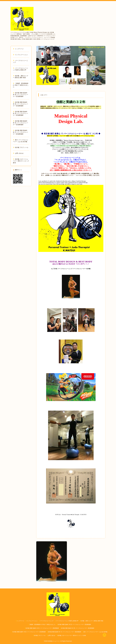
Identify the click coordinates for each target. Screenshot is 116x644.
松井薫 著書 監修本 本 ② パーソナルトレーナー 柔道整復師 (21, 123)
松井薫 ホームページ (54, 641)
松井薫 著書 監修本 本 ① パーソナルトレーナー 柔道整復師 (21, 132)
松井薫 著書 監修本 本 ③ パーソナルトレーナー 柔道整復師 (21, 113)
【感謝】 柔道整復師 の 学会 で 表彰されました (21, 85)
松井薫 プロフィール (21, 147)
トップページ (18, 49)
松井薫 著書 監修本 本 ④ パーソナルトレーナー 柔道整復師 (21, 104)
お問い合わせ (18, 153)
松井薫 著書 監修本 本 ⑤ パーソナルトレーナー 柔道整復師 (21, 95)
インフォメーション (21, 55)
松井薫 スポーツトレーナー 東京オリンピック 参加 (21, 161)
